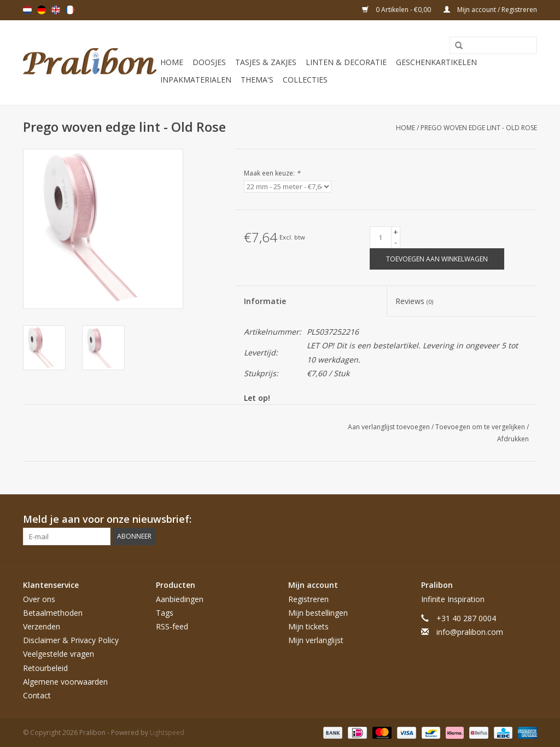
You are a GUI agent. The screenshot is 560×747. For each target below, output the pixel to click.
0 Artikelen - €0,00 (397, 10)
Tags (165, 613)
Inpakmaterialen (196, 80)
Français (70, 10)
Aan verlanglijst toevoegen (390, 427)
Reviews (414, 301)
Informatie (265, 301)
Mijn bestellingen (318, 613)
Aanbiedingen (180, 599)
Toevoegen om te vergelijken (481, 427)
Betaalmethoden (53, 613)
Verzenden (42, 626)
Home (172, 62)
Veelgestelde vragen (59, 654)
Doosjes (209, 62)
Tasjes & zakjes (266, 62)
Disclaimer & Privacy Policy (71, 640)
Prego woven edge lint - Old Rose (479, 128)
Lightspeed (167, 733)
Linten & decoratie (346, 62)
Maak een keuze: (272, 173)
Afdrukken (513, 439)
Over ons (39, 599)
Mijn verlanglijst (316, 640)
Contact (37, 695)
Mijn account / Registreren (490, 10)
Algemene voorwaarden (65, 682)
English (56, 10)
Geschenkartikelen (436, 62)
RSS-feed (172, 626)
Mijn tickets (308, 626)
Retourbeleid (45, 668)
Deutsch (42, 10)
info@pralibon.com (470, 632)
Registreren (308, 599)
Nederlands (27, 10)
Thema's (257, 80)
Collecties (305, 80)
